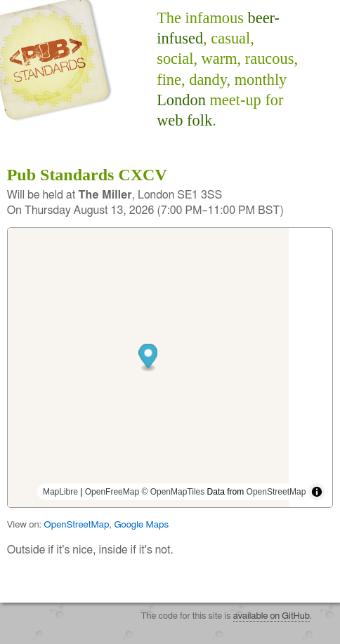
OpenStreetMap (276, 492)
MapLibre (60, 492)
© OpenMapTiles (173, 492)
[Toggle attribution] (317, 492)
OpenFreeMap (112, 492)
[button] (170, 357)
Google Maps (141, 525)
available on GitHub (272, 616)
